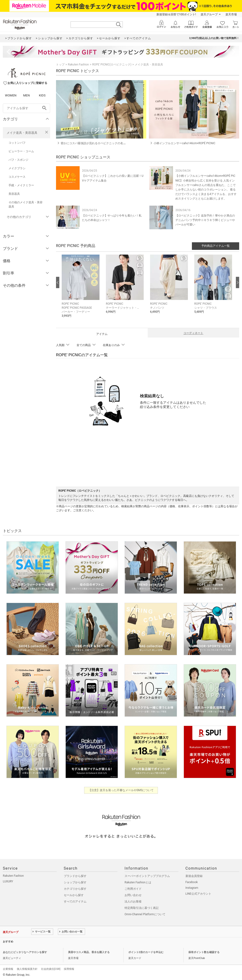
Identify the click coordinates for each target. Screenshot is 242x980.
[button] (81, 290)
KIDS (42, 95)
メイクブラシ (17, 168)
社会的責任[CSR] (51, 969)
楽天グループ (209, 14)
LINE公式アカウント (198, 894)
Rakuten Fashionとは (138, 882)
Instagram (192, 888)
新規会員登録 (194, 876)
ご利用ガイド (133, 889)
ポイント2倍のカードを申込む (146, 952)
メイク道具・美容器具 (22, 133)
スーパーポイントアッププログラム (147, 876)
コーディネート (193, 333)
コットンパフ (17, 143)
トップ (60, 65)
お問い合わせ (133, 895)
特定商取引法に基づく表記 (142, 908)
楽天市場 (231, 14)
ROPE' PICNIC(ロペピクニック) (112, 65)
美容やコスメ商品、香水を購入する (89, 952)
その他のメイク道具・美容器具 (26, 204)
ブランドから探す (75, 876)
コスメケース (17, 177)
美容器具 (14, 194)
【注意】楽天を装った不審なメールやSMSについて (121, 790)
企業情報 (8, 969)
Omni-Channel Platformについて (145, 914)
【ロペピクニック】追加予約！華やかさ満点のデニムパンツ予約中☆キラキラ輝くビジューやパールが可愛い (205, 220)
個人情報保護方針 (27, 969)
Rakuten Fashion (78, 65)
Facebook (192, 882)
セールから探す (74, 895)
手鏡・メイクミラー (21, 185)
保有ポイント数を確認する (204, 952)
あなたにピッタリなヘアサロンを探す (25, 952)
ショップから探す (75, 882)
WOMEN (11, 95)
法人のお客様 (133, 902)
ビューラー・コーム (21, 151)
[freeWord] (26, 108)
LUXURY (8, 881)
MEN (26, 95)
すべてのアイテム (75, 902)
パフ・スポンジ (18, 160)
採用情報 (69, 969)
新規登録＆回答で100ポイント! (176, 14)
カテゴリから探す (75, 889)
